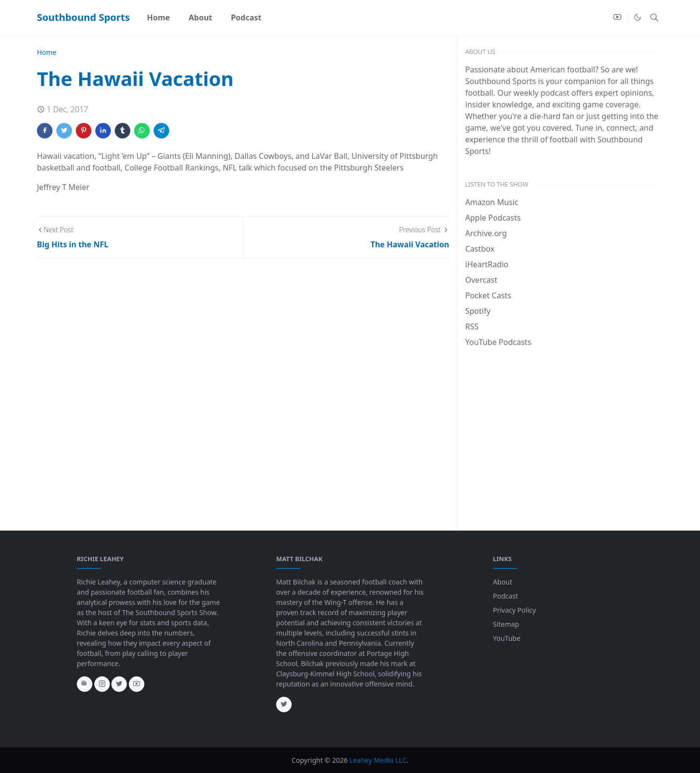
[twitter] (119, 684)
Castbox (480, 249)
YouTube (507, 638)
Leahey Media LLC (378, 760)
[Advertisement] (564, 428)
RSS (472, 326)
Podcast (506, 596)
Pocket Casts (488, 295)
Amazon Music (492, 202)
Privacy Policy (514, 610)
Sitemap (506, 624)
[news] (85, 684)
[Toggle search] (654, 17)
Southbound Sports (83, 17)
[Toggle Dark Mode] (638, 17)
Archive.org (486, 233)
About (503, 582)
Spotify (478, 311)
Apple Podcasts (493, 218)
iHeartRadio (487, 264)
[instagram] (102, 684)
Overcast (481, 280)
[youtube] (617, 17)
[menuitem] (158, 17)
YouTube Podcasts (498, 342)
